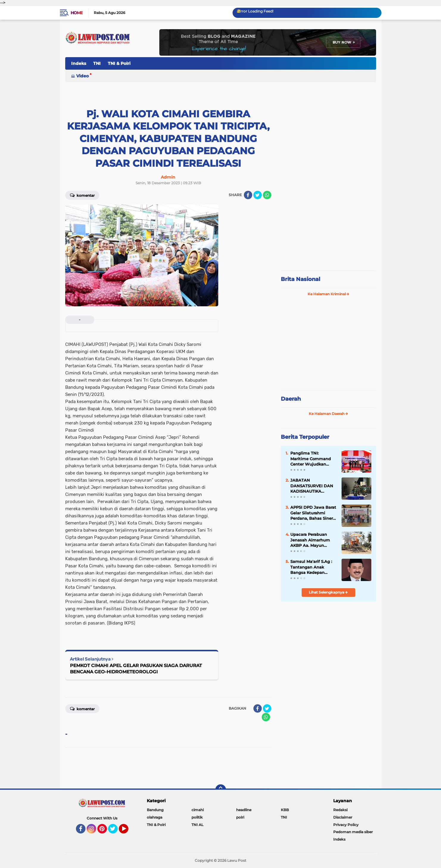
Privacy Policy (346, 825)
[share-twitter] (258, 195)
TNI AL (197, 825)
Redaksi (340, 810)
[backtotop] (221, 790)
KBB (285, 810)
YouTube (128, 831)
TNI (97, 63)
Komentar (82, 195)
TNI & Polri (119, 63)
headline (244, 810)
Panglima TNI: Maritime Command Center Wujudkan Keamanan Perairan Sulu (311, 459)
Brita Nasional (300, 279)
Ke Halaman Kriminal (328, 294)
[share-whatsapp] (267, 195)
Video (82, 76)
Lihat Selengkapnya (328, 592)
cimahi (198, 810)
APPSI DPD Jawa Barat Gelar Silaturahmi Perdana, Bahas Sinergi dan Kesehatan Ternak (314, 513)
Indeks (79, 63)
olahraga (155, 817)
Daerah (291, 399)
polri (240, 817)
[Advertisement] (328, 226)
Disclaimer (343, 817)
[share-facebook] (248, 195)
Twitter (116, 831)
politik (197, 817)
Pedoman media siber (353, 832)
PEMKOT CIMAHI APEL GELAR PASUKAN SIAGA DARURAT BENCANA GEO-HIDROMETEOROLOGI (136, 669)
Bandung (155, 810)
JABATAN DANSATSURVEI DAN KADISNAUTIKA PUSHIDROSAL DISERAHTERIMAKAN (312, 486)
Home (77, 13)
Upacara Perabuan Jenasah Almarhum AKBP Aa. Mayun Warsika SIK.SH (310, 540)
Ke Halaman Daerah (328, 414)
